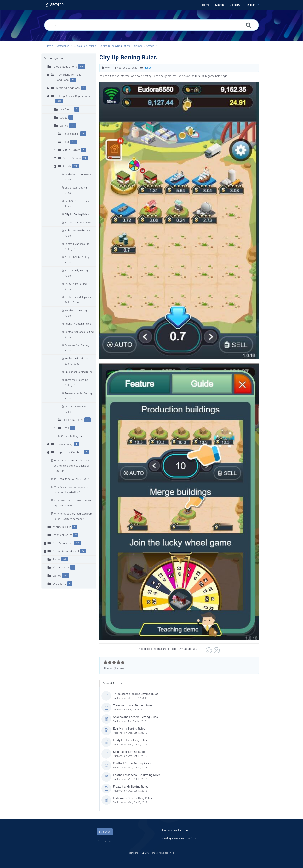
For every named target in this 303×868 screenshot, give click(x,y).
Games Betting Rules (73, 436)
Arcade (150, 46)
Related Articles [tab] (112, 683)
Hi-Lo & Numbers (73, 420)
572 (73, 126)
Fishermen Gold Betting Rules (133, 798)
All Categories (53, 58)
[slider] (114, 662)
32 (85, 158)
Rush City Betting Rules (78, 324)
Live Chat (105, 832)
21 (88, 420)
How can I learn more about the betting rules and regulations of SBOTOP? (72, 466)
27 (77, 543)
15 (83, 134)
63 (65, 559)
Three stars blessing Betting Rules (136, 694)
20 (76, 166)
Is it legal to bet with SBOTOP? (71, 479)
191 (66, 575)
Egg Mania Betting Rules (78, 222)
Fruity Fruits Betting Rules (130, 740)
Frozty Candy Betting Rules (131, 787)
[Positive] (208, 649)
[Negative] (216, 649)
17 (83, 551)
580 (59, 101)
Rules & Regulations (85, 46)
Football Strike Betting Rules (132, 763)
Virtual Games (72, 150)
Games (138, 46)
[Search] (249, 25)
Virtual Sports (61, 567)
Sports (63, 118)
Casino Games (72, 158)
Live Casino (66, 109)
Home (49, 46)
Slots (66, 142)
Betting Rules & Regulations (115, 46)
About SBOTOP (62, 527)
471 (74, 142)
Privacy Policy (64, 444)
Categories (63, 46)
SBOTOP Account (63, 543)
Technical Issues (62, 535)
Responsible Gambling (70, 452)
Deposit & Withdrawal (66, 551)
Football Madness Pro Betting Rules (137, 775)
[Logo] (55, 5)
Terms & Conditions (68, 88)
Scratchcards (71, 134)
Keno (66, 428)
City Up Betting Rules (77, 214)
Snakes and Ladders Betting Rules (135, 717)
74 (73, 80)
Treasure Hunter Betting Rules (133, 705)
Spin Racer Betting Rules (79, 372)
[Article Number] (103, 68)
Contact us (105, 841)
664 (81, 66)
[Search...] (151, 25)
